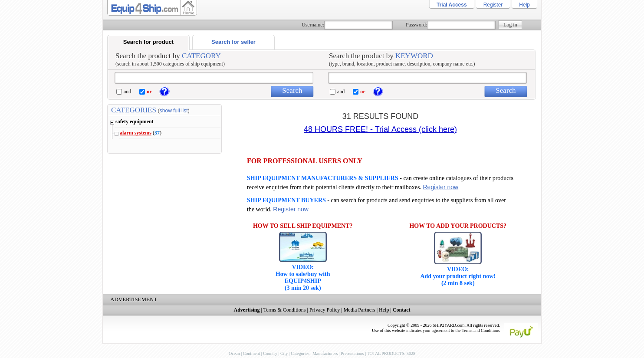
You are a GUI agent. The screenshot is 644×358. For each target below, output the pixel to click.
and (127, 92)
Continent (251, 353)
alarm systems (136, 133)
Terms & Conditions (285, 310)
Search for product (148, 42)
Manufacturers (325, 353)
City (284, 353)
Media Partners (360, 310)
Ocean (234, 353)
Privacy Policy (325, 310)
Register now (440, 187)
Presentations (352, 353)
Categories (300, 353)
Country (270, 353)
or (149, 92)
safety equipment (135, 122)
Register (493, 5)
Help (524, 5)
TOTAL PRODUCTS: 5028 (391, 353)
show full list (174, 111)
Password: (416, 25)
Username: (313, 25)
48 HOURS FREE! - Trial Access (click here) (380, 129)
